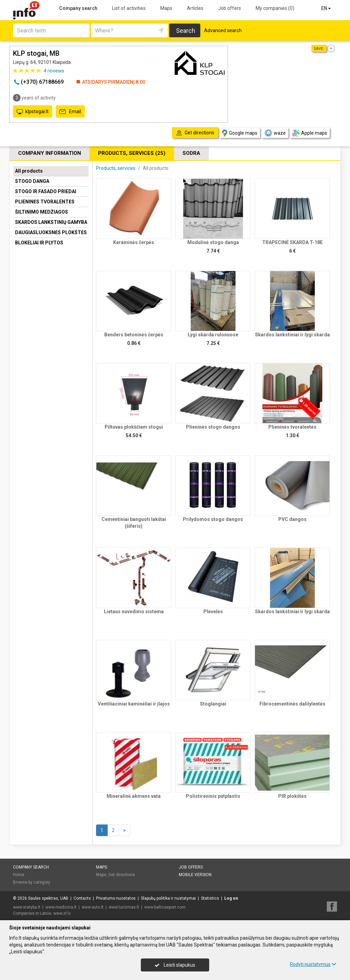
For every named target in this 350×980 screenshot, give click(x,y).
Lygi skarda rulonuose (213, 335)
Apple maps (310, 133)
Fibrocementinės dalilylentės (292, 704)
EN (327, 8)
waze (275, 133)
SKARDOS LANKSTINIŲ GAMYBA (51, 222)
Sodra (191, 153)
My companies (275, 8)
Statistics (210, 898)
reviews (54, 71)
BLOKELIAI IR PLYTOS (39, 243)
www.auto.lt (93, 907)
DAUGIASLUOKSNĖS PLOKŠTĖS (51, 232)
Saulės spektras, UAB (48, 898)
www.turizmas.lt (124, 907)
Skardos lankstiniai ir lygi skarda (292, 335)
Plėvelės (213, 612)
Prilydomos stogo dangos (213, 519)
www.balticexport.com (165, 907)
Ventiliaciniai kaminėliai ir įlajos (134, 704)
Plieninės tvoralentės (292, 427)
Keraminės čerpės (134, 242)
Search (186, 31)
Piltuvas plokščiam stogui (134, 427)
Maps (166, 8)
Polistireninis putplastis (213, 796)
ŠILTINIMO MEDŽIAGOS (42, 212)
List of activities (129, 8)
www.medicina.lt (61, 907)
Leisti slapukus (175, 965)
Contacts (82, 898)
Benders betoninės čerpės (134, 335)
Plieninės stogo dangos (213, 427)
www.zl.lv (62, 913)
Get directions (122, 875)
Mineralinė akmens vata (134, 796)
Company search (78, 8)
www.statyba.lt (27, 907)
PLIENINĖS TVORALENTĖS (45, 202)
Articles (195, 8)
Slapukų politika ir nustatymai (168, 898)
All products (29, 171)
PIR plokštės (292, 796)
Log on (231, 898)
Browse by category (32, 882)
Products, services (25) (132, 153)
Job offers (230, 8)
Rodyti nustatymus (313, 964)
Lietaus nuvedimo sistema (134, 612)
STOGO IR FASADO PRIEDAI (46, 191)
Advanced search (223, 30)
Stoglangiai (213, 704)
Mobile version (195, 875)
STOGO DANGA (32, 181)
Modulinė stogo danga (213, 242)
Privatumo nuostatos (116, 898)
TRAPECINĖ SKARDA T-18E (292, 242)
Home (19, 875)
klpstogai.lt (33, 112)
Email (70, 112)
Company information (50, 153)
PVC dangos (292, 519)
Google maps (240, 133)
